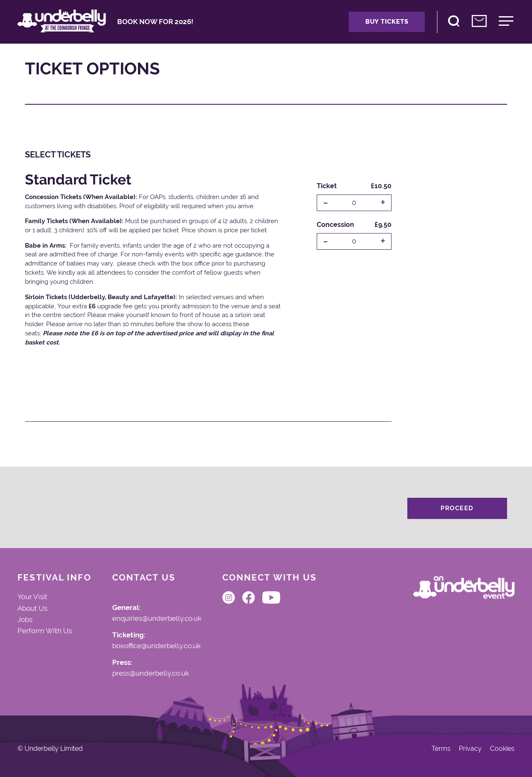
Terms (441, 749)
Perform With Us (45, 631)
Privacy (470, 749)
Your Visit (32, 597)
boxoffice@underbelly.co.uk (156, 646)
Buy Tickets (387, 22)
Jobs (25, 620)
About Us (32, 608)
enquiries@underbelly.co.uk (157, 619)
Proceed (457, 508)
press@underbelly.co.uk (151, 674)
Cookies (502, 749)
